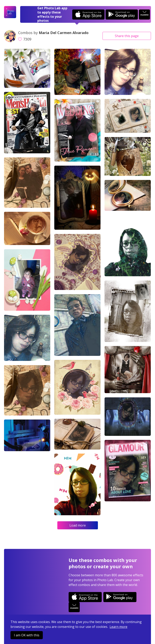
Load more (78, 525)
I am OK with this (27, 635)
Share (127, 36)
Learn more (118, 627)
